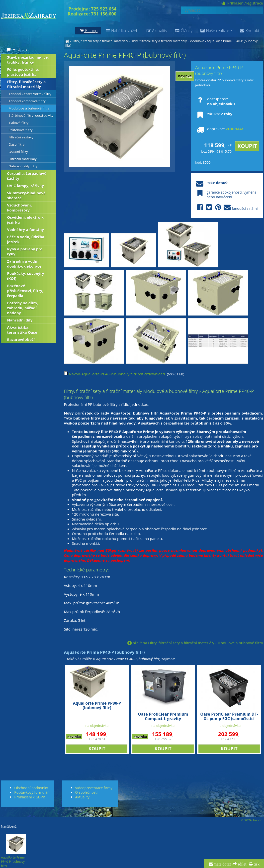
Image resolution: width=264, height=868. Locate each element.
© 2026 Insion (251, 820)
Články (184, 31)
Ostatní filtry (18, 152)
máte (211, 183)
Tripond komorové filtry (27, 101)
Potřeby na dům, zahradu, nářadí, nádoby (22, 308)
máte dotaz (222, 864)
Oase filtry (16, 144)
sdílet (241, 864)
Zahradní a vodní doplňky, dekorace (24, 264)
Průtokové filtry (20, 130)
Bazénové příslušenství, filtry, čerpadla (25, 291)
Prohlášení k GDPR (30, 797)
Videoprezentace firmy (94, 788)
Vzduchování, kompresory (19, 208)
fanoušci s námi (226, 208)
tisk (256, 864)
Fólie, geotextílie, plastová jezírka (23, 72)
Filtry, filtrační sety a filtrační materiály (100, 41)
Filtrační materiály (22, 159)
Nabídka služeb (122, 31)
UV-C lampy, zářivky (25, 186)
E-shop (16, 49)
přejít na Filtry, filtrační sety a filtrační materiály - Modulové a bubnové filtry (195, 643)
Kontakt (249, 31)
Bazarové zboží (21, 339)
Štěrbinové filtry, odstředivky (31, 115)
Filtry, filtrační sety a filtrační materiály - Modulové (167, 41)
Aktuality (156, 31)
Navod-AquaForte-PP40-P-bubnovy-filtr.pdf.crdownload (114, 374)
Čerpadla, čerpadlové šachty (27, 176)
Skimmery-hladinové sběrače (26, 195)
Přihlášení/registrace (242, 3)
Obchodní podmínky (31, 788)
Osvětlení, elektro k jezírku (25, 220)
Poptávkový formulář (31, 792)
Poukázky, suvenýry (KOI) (26, 276)
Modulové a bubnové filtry (29, 108)
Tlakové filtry (18, 123)
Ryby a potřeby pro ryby (25, 251)
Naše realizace (216, 31)
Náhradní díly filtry (23, 166)
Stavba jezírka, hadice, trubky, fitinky (28, 60)
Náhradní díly (20, 320)
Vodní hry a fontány (25, 229)
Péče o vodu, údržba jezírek (26, 239)
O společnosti (86, 792)
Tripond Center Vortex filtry (30, 94)
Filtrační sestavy (21, 137)
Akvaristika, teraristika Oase (22, 330)
